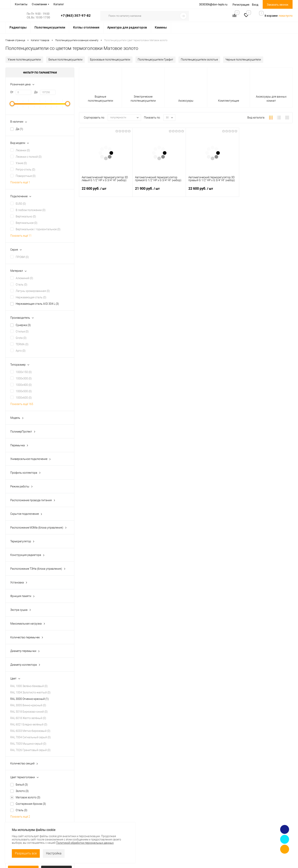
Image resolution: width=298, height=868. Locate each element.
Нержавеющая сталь (31, 297)
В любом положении (31, 210)
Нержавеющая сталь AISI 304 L (37, 304)
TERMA (22, 344)
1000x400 (24, 385)
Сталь (22, 285)
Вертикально (26, 216)
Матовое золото (28, 797)
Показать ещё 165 (22, 404)
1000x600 (24, 398)
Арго (21, 351)
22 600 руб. (106, 191)
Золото (22, 791)
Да (19, 129)
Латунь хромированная (33, 291)
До (36, 92)
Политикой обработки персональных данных (85, 843)
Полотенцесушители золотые (199, 60)
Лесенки (23, 150)
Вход (255, 5)
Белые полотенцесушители (65, 60)
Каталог (59, 4)
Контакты (21, 4)
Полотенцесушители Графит (155, 60)
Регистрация (241, 5)
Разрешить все (26, 853)
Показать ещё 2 (20, 817)
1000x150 (24, 372)
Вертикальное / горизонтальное (38, 229)
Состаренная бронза (31, 804)
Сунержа (23, 325)
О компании (39, 4)
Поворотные (26, 176)
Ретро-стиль (26, 170)
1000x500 (24, 391)
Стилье (22, 331)
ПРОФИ (22, 257)
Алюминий (24, 278)
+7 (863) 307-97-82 (76, 16)
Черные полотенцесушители (243, 60)
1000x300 (24, 378)
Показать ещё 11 (21, 236)
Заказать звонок (278, 5)
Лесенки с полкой (29, 157)
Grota (21, 338)
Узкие (21, 163)
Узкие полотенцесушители (24, 60)
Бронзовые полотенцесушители (110, 60)
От (12, 92)
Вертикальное (27, 223)
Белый (22, 785)
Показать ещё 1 (20, 182)
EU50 (21, 204)
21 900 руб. (159, 191)
